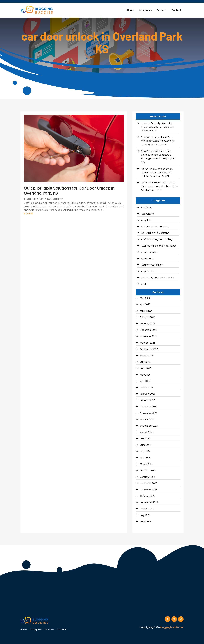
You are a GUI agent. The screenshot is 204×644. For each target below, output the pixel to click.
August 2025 (147, 356)
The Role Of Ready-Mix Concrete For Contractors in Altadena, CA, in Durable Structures (160, 186)
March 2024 (146, 464)
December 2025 (149, 330)
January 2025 (148, 400)
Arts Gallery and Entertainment (158, 278)
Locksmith (58, 199)
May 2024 (145, 451)
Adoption (146, 220)
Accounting (148, 214)
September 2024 (149, 426)
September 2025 (149, 349)
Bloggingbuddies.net (172, 627)
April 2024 (145, 458)
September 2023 (149, 502)
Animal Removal (150, 252)
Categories (145, 10)
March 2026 (146, 311)
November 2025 (149, 336)
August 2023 (147, 509)
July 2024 (145, 438)
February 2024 (148, 470)
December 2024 (149, 407)
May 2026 (145, 298)
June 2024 (146, 445)
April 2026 (145, 304)
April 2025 (145, 381)
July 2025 (145, 362)
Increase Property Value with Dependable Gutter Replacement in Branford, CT (159, 127)
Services (162, 10)
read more (28, 214)
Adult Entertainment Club (155, 227)
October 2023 (148, 496)
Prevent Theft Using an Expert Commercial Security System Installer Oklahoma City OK (157, 172)
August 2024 (147, 432)
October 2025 (148, 343)
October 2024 (148, 419)
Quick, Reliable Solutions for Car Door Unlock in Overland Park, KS (69, 191)
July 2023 (145, 515)
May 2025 (145, 375)
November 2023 (149, 490)
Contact (176, 10)
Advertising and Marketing (155, 233)
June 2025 (146, 368)
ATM (143, 284)
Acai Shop (147, 207)
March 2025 (146, 387)
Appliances (147, 271)
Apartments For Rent (152, 265)
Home (131, 10)
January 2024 (148, 477)
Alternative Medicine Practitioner (159, 246)
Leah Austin (32, 199)
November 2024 (149, 413)
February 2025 (148, 394)
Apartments (148, 258)
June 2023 (146, 522)
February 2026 (148, 317)
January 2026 (148, 324)
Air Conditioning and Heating (157, 239)
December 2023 (149, 483)
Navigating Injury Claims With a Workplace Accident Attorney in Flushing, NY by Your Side (158, 141)
